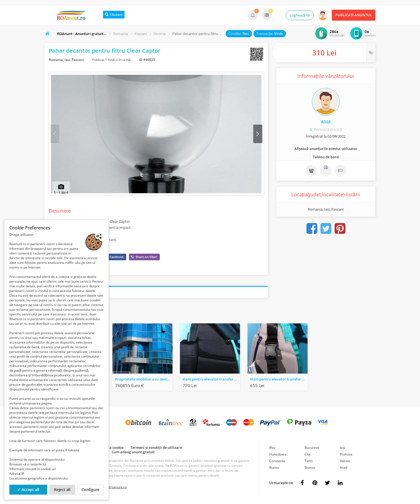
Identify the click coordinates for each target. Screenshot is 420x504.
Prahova (346, 455)
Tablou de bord (326, 157)
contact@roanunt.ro (111, 488)
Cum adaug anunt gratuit (133, 453)
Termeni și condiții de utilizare (156, 448)
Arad (344, 468)
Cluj (307, 455)
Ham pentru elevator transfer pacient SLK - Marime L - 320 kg (211, 380)
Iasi (342, 448)
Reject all (62, 490)
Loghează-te (300, 15)
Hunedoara (278, 455)
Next (258, 134)
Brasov (310, 468)
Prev (55, 134)
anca (326, 121)
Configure (91, 490)
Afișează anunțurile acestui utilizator (326, 149)
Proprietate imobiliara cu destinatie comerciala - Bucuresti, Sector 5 (144, 380)
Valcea (345, 462)
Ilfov (272, 448)
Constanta (277, 462)
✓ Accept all (28, 490)
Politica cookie (111, 448)
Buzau (274, 468)
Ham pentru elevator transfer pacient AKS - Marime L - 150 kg (279, 380)
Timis (309, 462)
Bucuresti (312, 448)
